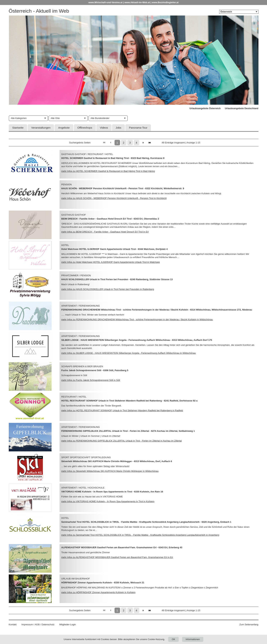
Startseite (18, 128)
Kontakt (13, 624)
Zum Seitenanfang (249, 624)
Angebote (64, 128)
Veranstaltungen (41, 128)
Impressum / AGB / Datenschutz (38, 624)
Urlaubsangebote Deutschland (242, 108)
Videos (104, 128)
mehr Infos (108, 171)
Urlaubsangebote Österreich (205, 108)
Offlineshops (85, 128)
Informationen (193, 639)
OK (173, 639)
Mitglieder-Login (68, 624)
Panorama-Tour (138, 128)
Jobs (118, 128)
